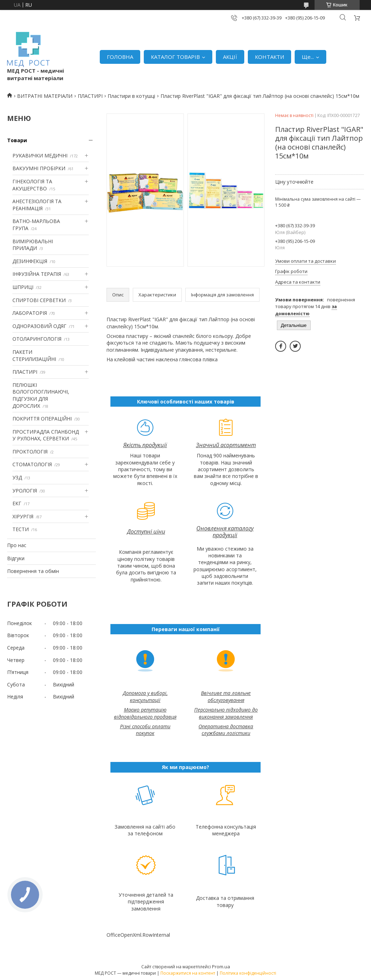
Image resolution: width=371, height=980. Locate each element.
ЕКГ (17, 503)
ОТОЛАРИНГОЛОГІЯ (37, 339)
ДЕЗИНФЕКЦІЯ (30, 261)
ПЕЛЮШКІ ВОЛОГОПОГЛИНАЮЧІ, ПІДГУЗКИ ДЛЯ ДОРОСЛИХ (41, 395)
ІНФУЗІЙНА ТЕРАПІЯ (37, 274)
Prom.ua (221, 967)
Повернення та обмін (33, 571)
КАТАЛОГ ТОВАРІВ (175, 57)
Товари (17, 140)
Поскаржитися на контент (188, 973)
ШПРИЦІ (23, 287)
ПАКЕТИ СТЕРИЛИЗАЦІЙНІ (34, 355)
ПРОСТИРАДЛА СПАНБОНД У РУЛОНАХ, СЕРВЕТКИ (46, 435)
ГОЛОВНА (120, 57)
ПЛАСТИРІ (90, 96)
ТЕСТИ (21, 529)
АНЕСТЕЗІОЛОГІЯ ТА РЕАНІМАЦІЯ (37, 205)
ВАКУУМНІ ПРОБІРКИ (39, 168)
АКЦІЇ (230, 57)
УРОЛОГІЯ (25, 491)
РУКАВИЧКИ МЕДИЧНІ (40, 155)
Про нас (17, 545)
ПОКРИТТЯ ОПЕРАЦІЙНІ (42, 419)
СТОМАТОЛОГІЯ (32, 464)
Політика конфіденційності (248, 973)
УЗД (17, 477)
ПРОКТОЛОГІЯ (30, 452)
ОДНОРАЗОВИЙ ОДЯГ (39, 326)
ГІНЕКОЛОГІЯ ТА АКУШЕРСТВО (32, 185)
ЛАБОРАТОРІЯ (30, 313)
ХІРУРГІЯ (23, 516)
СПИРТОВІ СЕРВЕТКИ (39, 300)
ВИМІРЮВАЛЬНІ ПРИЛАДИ (33, 245)
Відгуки (16, 558)
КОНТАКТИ (269, 57)
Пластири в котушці (131, 96)
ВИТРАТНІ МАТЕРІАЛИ (45, 96)
